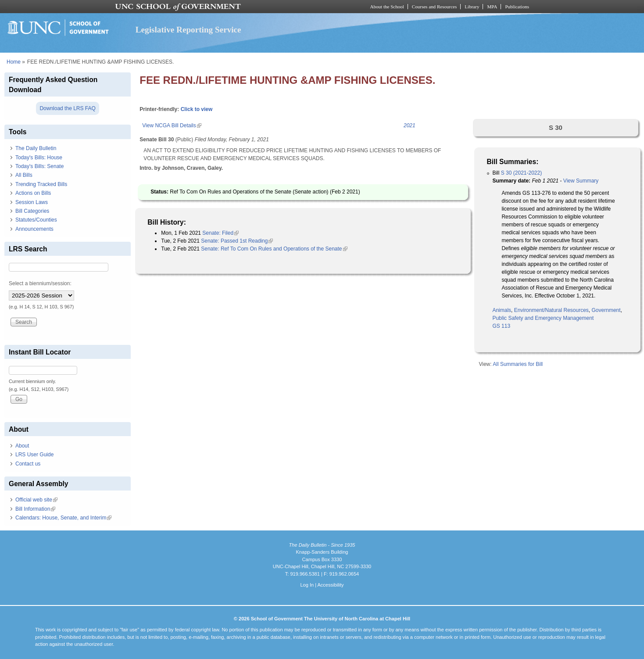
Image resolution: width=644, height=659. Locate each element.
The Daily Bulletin (36, 148)
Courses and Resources (434, 7)
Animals (502, 310)
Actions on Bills (33, 193)
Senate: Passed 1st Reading (237, 241)
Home (14, 62)
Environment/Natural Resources (551, 310)
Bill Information (35, 509)
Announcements (34, 229)
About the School (387, 7)
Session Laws (32, 202)
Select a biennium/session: (40, 283)
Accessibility (330, 585)
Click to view (197, 109)
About (22, 446)
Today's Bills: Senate (39, 166)
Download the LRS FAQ (67, 108)
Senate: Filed (220, 233)
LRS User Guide (34, 455)
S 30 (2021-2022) (521, 173)
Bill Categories (32, 211)
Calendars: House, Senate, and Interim (63, 518)
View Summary (581, 181)
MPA (492, 7)
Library (472, 7)
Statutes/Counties (36, 220)
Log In (307, 585)
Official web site (36, 500)
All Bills (24, 175)
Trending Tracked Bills (41, 184)
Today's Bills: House (39, 158)
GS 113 (501, 326)
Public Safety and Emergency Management (543, 318)
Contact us (28, 464)
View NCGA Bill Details (172, 125)
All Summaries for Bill (518, 364)
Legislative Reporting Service (188, 30)
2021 (410, 125)
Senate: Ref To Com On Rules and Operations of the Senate (274, 249)
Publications (517, 7)
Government (606, 310)
